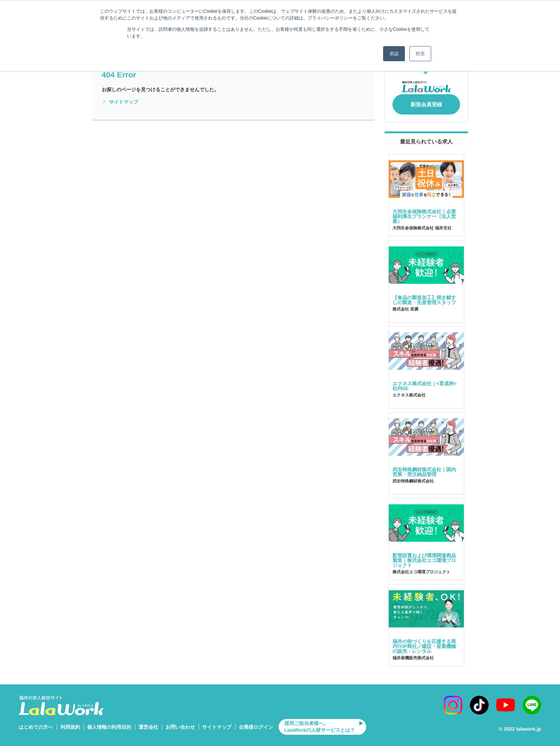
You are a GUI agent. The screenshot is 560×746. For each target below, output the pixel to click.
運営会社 (148, 723)
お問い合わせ (180, 723)
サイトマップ (120, 102)
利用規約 (70, 723)
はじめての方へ (36, 723)
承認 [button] (394, 54)
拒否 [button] (420, 54)
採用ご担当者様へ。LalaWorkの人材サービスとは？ (320, 723)
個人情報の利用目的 (109, 723)
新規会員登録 (426, 102)
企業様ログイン (256, 723)
